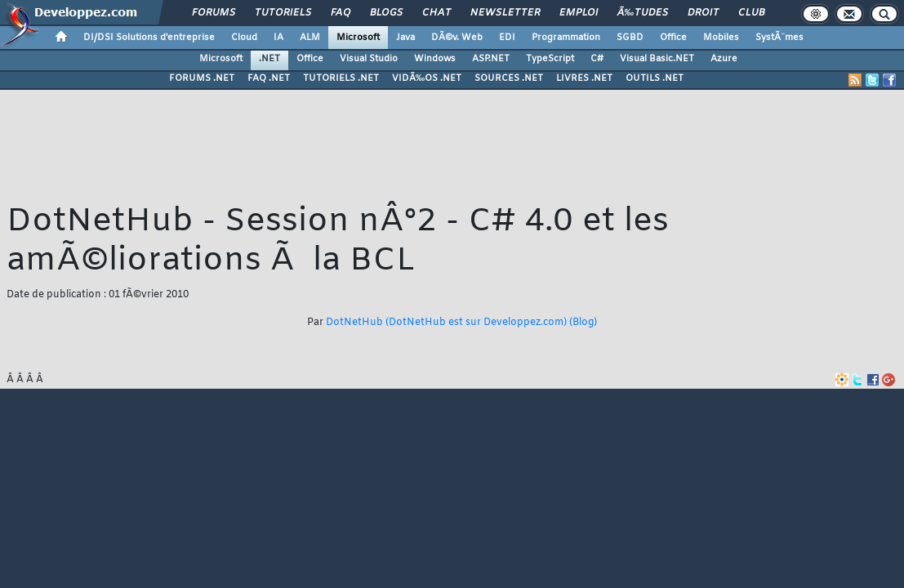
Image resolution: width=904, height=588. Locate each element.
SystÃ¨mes (779, 38)
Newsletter (505, 13)
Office (673, 38)
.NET (269, 59)
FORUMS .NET (202, 78)
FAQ (341, 13)
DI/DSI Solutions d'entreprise (149, 38)
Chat (436, 13)
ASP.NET (491, 59)
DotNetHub (354, 323)
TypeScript (550, 59)
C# (597, 59)
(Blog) (583, 323)
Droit (703, 13)
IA (278, 38)
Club (751, 13)
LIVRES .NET (584, 78)
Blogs (386, 13)
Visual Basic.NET (657, 59)
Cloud (244, 38)
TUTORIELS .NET (341, 78)
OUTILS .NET (655, 78)
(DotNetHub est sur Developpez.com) (476, 323)
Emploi (579, 13)
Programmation (566, 38)
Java (405, 38)
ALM (310, 38)
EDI (507, 38)
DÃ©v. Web (457, 38)
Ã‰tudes (643, 13)
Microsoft (358, 38)
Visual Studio (369, 59)
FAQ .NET (269, 78)
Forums (214, 13)
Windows (435, 59)
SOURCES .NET (509, 78)
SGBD (630, 38)
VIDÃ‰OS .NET (427, 78)
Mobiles (721, 38)
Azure (724, 59)
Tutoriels (283, 13)
